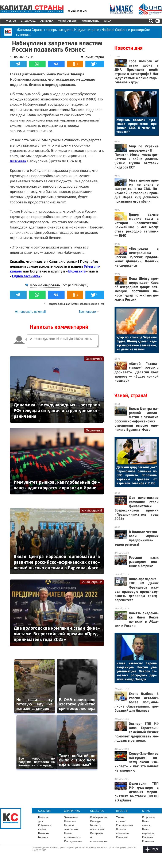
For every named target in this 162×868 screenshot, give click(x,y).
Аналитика (28, 21)
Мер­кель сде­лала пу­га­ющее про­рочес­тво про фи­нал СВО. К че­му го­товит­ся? (137, 126)
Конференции (99, 817)
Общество (47, 21)
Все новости (88, 312)
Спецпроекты (91, 21)
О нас (108, 21)
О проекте (148, 817)
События (44, 811)
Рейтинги (122, 837)
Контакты (148, 841)
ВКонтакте (77, 271)
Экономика (94, 359)
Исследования (73, 841)
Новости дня (128, 48)
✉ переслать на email (30, 312)
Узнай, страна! (68, 21)
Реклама (148, 837)
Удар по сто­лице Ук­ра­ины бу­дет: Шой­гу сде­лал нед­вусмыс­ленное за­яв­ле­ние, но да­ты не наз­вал (137, 343)
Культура (96, 821)
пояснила (18, 161)
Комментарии (94, 57)
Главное (11, 21)
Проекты (122, 811)
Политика (70, 821)
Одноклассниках (26, 276)
